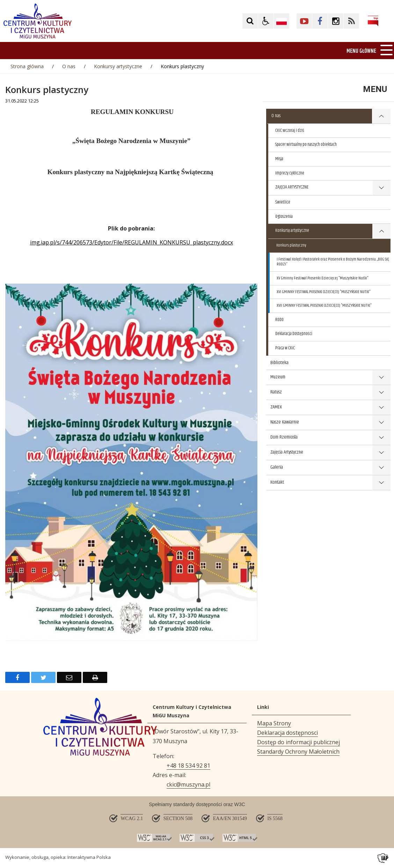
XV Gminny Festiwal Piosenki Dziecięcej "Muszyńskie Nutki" (323, 278)
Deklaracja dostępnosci (287, 733)
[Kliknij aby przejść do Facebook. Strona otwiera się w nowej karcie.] (320, 21)
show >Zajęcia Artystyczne (381, 453)
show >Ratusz (381, 393)
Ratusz (276, 392)
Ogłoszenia (284, 216)
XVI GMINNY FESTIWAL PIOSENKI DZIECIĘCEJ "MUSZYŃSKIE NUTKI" (324, 292)
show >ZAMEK (381, 408)
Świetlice (283, 202)
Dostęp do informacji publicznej (298, 742)
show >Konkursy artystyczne (382, 231)
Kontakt (277, 482)
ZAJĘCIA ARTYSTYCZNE (292, 187)
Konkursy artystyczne (292, 230)
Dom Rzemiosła (284, 437)
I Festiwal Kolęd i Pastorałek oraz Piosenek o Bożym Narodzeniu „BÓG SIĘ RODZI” (333, 262)
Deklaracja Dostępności (294, 334)
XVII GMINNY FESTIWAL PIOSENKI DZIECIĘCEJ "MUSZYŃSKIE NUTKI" (324, 305)
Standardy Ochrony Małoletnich (298, 752)
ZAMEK (276, 407)
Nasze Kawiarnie (285, 422)
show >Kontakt (381, 483)
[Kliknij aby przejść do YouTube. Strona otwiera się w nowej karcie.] (304, 21)
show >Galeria (381, 468)
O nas (276, 116)
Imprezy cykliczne (290, 173)
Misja (279, 159)
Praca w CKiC (285, 348)
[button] (266, 21)
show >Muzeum (381, 378)
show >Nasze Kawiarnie (381, 423)
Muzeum (278, 377)
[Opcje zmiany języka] (282, 21)
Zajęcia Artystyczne (287, 452)
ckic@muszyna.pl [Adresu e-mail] (188, 784)
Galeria (277, 467)
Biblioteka (279, 363)
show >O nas (381, 116)
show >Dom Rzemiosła (381, 438)
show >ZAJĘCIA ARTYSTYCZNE (382, 188)
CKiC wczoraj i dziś (290, 130)
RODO (279, 320)
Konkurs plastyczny (291, 245)
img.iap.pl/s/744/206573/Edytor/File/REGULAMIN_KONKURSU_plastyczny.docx (132, 242)
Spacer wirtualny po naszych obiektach (306, 144)
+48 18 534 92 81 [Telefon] (188, 766)
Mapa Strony (274, 723)
